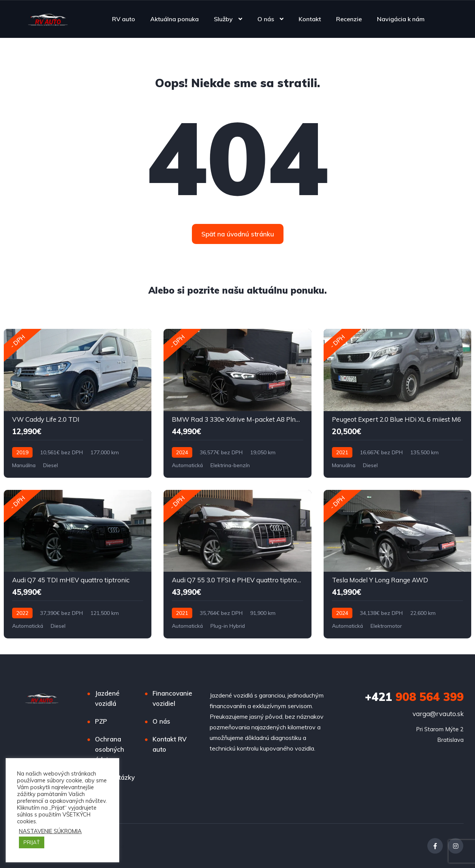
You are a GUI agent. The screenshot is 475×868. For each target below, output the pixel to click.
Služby (223, 19)
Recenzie (349, 19)
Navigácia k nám (401, 19)
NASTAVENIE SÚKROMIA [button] (50, 831)
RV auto (124, 19)
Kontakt (310, 19)
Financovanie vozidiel (172, 698)
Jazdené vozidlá (107, 698)
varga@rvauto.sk (438, 714)
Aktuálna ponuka (174, 19)
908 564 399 (414, 697)
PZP (101, 721)
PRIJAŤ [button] (32, 842)
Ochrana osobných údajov (110, 749)
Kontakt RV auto (170, 744)
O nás (266, 19)
